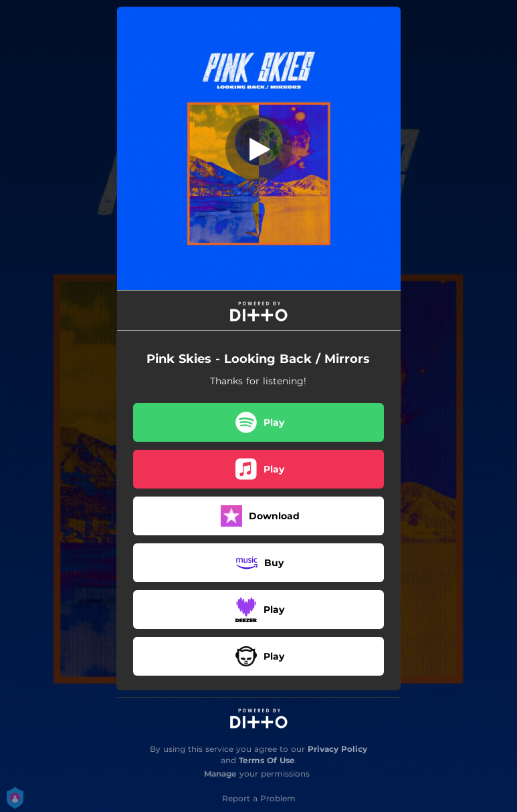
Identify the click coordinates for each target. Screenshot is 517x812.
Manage (220, 774)
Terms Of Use (267, 760)
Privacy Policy (337, 749)
